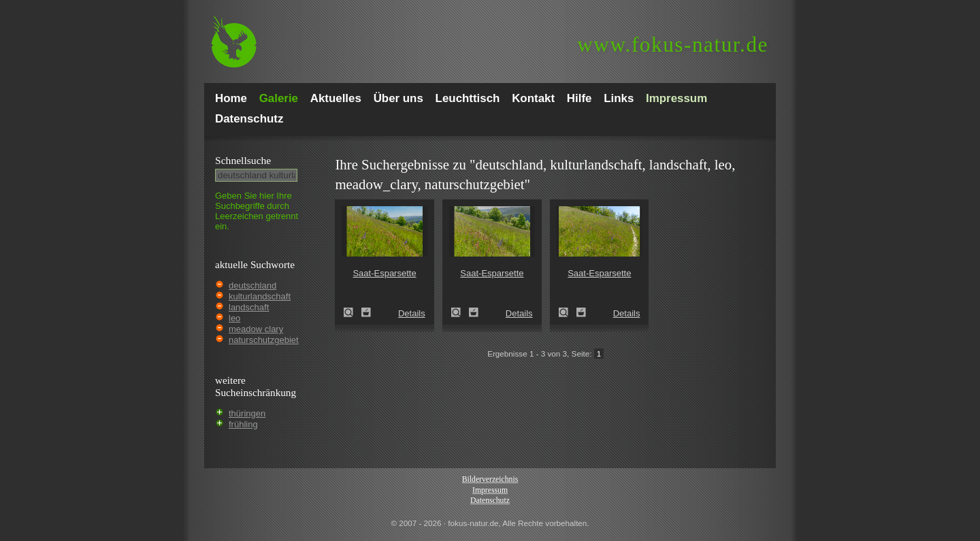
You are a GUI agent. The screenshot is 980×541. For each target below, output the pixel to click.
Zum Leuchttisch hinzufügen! (366, 312)
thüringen (247, 413)
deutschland (252, 285)
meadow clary (256, 329)
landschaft (249, 307)
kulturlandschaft (260, 296)
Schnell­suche (243, 160)
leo (234, 318)
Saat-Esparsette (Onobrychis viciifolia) (353, 312)
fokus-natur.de (673, 45)
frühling (243, 424)
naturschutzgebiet (264, 340)
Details (412, 313)
